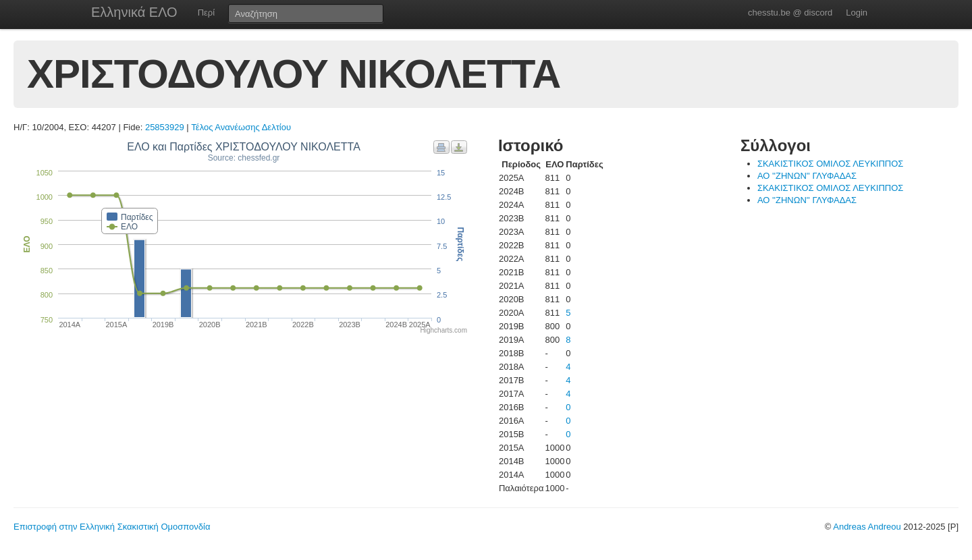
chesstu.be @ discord (790, 12)
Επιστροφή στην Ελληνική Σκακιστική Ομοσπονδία (112, 527)
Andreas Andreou (867, 527)
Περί (206, 12)
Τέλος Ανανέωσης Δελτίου (241, 127)
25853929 (165, 127)
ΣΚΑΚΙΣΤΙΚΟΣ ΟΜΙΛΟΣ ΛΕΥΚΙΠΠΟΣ (831, 164)
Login (857, 12)
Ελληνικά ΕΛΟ (134, 12)
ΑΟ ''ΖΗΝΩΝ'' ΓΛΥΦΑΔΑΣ (807, 176)
